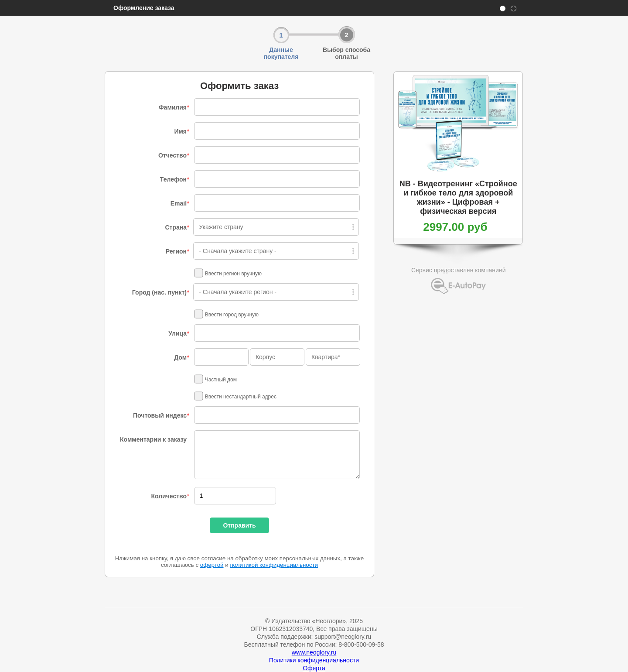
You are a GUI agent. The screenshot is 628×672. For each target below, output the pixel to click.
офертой (212, 565)
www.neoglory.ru (314, 652)
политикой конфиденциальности (274, 565)
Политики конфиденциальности (314, 660)
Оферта (314, 668)
